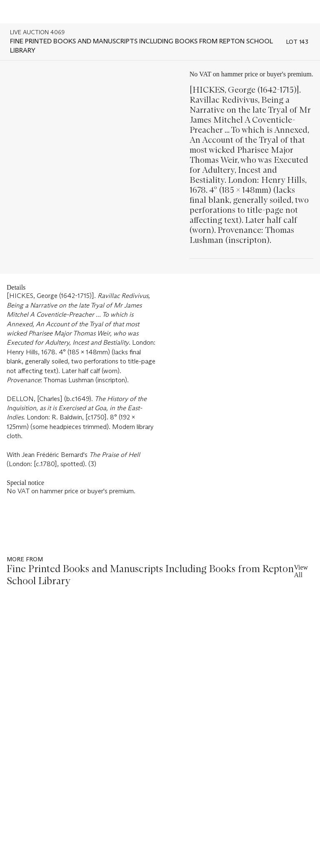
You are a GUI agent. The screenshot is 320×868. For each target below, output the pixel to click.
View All (301, 571)
